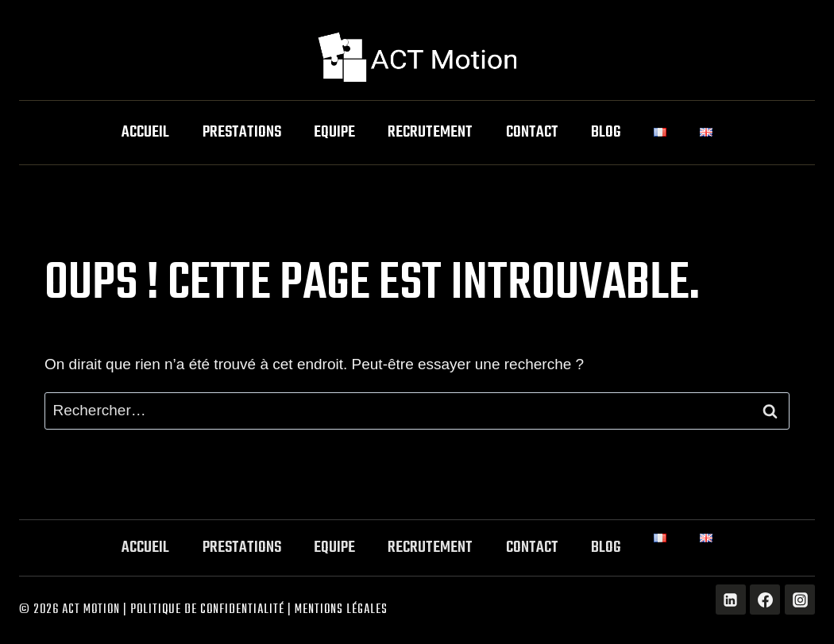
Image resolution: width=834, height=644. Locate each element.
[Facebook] (765, 600)
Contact (532, 132)
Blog (606, 132)
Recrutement (430, 132)
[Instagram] (800, 600)
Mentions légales (341, 610)
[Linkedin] (731, 600)
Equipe (334, 132)
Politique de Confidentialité (207, 610)
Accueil (145, 132)
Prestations (242, 132)
